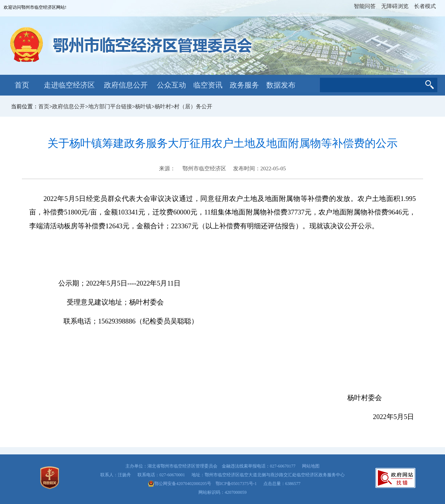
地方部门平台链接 (110, 106)
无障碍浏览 (395, 6)
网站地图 (311, 466)
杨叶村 (163, 106)
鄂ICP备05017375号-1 (236, 484)
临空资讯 (208, 85)
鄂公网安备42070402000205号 (179, 484)
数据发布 (281, 85)
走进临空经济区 (69, 85)
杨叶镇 (143, 106)
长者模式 (425, 6)
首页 (22, 85)
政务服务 (244, 85)
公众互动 (171, 85)
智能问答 (365, 6)
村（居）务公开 (193, 106)
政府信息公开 (126, 85)
